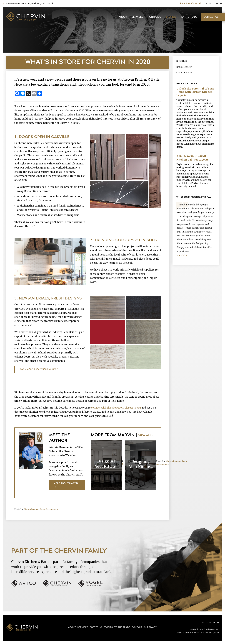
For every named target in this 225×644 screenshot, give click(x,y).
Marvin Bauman (173, 461)
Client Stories (184, 73)
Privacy (152, 627)
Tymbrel (216, 632)
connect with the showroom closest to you (116, 408)
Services (137, 17)
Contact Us (211, 17)
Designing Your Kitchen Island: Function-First (141, 464)
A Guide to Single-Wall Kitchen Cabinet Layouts (192, 158)
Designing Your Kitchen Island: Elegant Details (107, 464)
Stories (171, 17)
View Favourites (190, 3)
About (123, 17)
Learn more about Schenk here (38, 369)
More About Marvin (66, 483)
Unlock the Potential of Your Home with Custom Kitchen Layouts (195, 92)
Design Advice (184, 67)
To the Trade (189, 17)
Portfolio (154, 17)
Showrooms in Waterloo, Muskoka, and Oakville (29, 4)
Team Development (49, 509)
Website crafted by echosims (188, 632)
